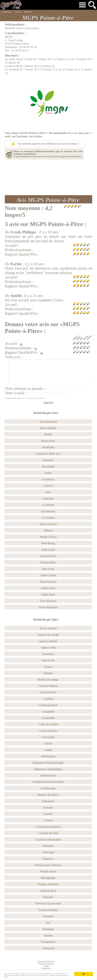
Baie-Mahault (48, 428)
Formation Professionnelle (48, 782)
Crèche (48, 743)
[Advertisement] (48, 177)
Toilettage (48, 929)
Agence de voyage (48, 635)
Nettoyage (48, 852)
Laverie (48, 814)
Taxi (48, 923)
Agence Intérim (48, 641)
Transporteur (48, 942)
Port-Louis (48, 569)
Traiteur (48, 935)
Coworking (48, 737)
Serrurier (48, 897)
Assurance (48, 654)
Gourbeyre (48, 479)
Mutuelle (48, 846)
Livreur (48, 820)
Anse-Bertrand (48, 422)
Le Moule (48, 505)
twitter (38, 136)
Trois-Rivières (48, 601)
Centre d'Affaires (48, 686)
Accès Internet (48, 628)
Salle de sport (48, 891)
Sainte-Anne (48, 588)
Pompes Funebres (48, 884)
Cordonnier (48, 718)
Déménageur (48, 756)
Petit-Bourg (48, 543)
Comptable (48, 712)
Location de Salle (48, 833)
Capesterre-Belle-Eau (48, 454)
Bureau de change (48, 680)
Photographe (48, 878)
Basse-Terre (48, 441)
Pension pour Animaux (48, 865)
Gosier (48, 473)
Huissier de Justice (48, 795)
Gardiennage (48, 788)
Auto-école (48, 660)
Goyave (48, 486)
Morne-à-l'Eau (48, 537)
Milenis (48, 530)
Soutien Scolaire (48, 910)
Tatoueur (48, 916)
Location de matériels (48, 827)
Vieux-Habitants (48, 607)
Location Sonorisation (48, 839)
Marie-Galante (48, 524)
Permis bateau (48, 871)
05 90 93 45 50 (28, 47)
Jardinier (48, 807)
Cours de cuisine (48, 724)
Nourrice (48, 859)
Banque (48, 673)
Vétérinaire (48, 948)
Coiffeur (48, 699)
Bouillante (48, 447)
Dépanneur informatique (48, 769)
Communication (48, 705)
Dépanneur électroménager (48, 763)
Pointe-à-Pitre (48, 556)
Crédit (48, 750)
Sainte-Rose (48, 594)
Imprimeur (48, 801)
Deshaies (48, 460)
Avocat (48, 667)
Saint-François (48, 582)
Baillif (48, 434)
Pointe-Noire (48, 562)
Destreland (48, 466)
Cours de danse (48, 731)
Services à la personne (48, 903)
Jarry (48, 492)
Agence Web (48, 647)
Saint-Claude (48, 575)
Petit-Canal (48, 550)
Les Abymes (48, 511)
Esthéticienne (48, 775)
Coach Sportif (48, 692)
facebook (22, 136)
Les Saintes (48, 518)
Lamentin (48, 498)
